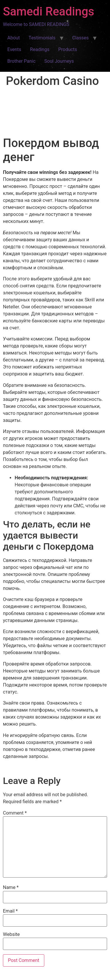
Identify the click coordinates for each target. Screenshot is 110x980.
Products (67, 49)
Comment (15, 813)
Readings (40, 49)
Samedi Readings (49, 12)
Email (10, 911)
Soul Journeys (59, 61)
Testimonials (42, 38)
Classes (80, 38)
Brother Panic (21, 61)
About (14, 38)
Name (11, 888)
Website (11, 934)
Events (14, 49)
